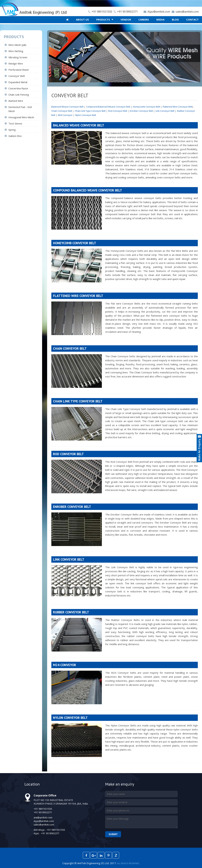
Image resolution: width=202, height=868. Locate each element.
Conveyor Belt (17, 76)
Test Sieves (15, 123)
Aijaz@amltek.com (156, 12)
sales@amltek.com (184, 12)
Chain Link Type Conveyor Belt (90, 111)
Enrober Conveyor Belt (141, 111)
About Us (82, 19)
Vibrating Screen (18, 57)
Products (103, 19)
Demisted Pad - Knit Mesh (20, 109)
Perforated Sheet (19, 70)
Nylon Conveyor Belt (86, 115)
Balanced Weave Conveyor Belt (67, 107)
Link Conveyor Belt (165, 111)
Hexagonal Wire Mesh (21, 117)
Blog (175, 19)
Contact (192, 19)
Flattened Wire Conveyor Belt (177, 107)
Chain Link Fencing (19, 95)
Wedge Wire (16, 63)
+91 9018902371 (125, 12)
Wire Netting (16, 51)
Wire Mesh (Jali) (17, 45)
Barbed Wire (16, 101)
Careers (144, 19)
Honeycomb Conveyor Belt (146, 107)
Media (160, 19)
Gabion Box (15, 136)
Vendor (126, 19)
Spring (12, 130)
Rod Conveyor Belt (118, 111)
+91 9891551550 (99, 12)
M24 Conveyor (65, 115)
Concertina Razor (18, 88)
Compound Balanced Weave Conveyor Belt (108, 107)
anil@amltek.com (43, 818)
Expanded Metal (18, 82)
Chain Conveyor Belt (62, 111)
